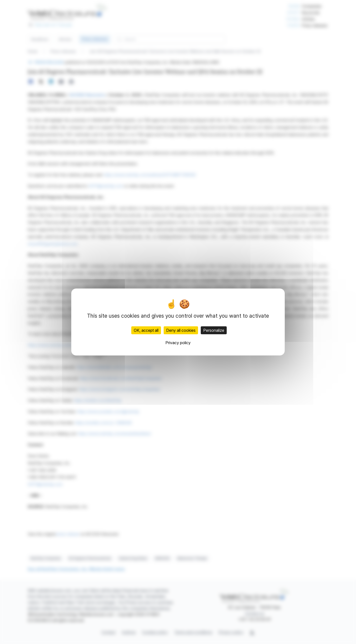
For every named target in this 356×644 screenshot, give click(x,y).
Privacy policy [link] (178, 343)
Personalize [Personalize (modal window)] (214, 330)
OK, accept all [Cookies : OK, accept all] (146, 330)
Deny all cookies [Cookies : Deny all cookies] (181, 330)
